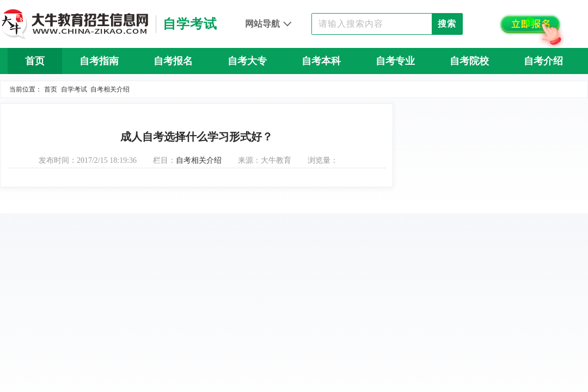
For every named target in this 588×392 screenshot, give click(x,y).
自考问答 (294, 87)
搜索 (447, 24)
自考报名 (173, 61)
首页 (35, 61)
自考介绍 (543, 61)
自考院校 (469, 61)
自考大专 (247, 61)
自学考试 (74, 89)
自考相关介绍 (110, 89)
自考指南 (99, 61)
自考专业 (395, 61)
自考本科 (321, 61)
